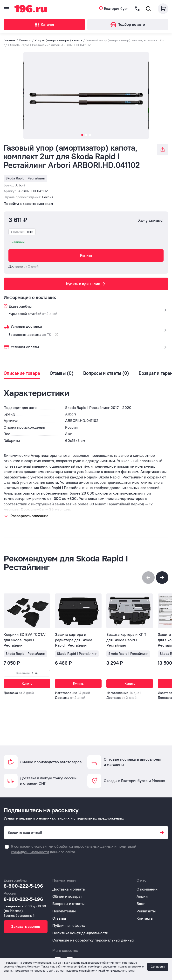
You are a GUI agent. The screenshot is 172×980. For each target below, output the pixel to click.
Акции (142, 896)
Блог (141, 904)
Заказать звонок (26, 926)
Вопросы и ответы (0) (106, 373)
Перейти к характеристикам (28, 204)
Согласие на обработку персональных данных (93, 940)
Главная (10, 40)
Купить (86, 255)
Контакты (145, 918)
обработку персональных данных (45, 963)
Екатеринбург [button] (116, 9)
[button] (162, 578)
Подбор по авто (128, 24)
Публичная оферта (69, 926)
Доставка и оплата (69, 889)
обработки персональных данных (84, 846)
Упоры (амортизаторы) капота (58, 40)
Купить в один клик (86, 284)
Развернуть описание (29, 516)
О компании (147, 889)
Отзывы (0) (62, 373)
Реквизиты (146, 911)
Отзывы (59, 918)
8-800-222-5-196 (23, 886)
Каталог (44, 25)
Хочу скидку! (151, 220)
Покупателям (64, 911)
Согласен (158, 967)
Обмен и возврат (67, 896)
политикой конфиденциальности (113, 971)
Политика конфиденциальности (80, 933)
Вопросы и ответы (68, 904)
